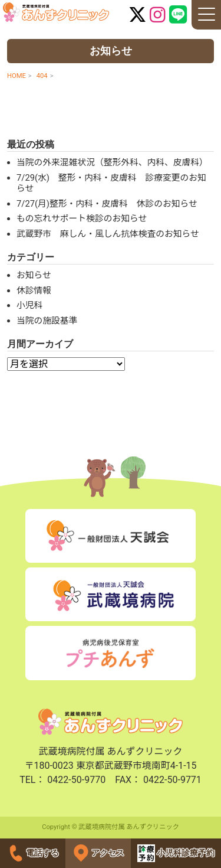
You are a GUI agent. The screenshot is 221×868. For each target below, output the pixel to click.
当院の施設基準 (47, 321)
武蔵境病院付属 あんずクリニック (56, 12)
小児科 (29, 305)
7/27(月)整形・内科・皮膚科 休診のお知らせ (107, 204)
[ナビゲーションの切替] (206, 15)
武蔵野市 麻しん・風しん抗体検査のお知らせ (108, 234)
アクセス (98, 853)
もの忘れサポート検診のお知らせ (82, 218)
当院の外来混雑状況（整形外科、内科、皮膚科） (112, 162)
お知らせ (34, 275)
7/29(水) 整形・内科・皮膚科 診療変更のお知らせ (111, 183)
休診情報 (34, 291)
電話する (33, 853)
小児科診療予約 (176, 853)
